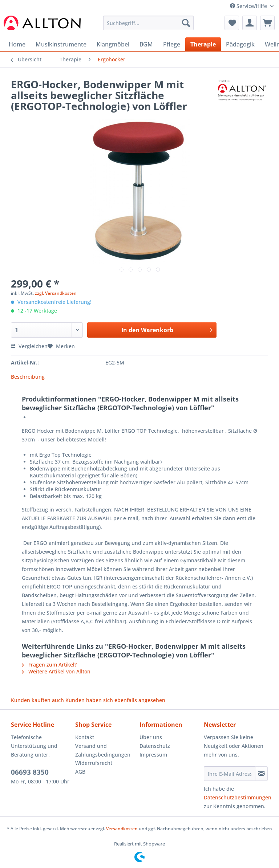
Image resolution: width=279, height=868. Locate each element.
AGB (80, 772)
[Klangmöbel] (113, 44)
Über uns (151, 737)
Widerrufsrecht (94, 763)
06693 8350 (30, 772)
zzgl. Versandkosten (56, 293)
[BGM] (146, 44)
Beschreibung (28, 377)
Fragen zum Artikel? (49, 665)
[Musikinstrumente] (61, 44)
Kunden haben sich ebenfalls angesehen (115, 700)
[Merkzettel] (232, 23)
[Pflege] (172, 44)
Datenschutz (155, 746)
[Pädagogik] (240, 44)
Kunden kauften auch (37, 700)
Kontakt (85, 737)
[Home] (17, 44)
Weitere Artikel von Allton (56, 671)
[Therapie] (203, 44)
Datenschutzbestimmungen (238, 797)
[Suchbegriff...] (149, 23)
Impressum (153, 755)
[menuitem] (149, 26)
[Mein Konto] (250, 23)
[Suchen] (186, 23)
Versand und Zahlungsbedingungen (103, 750)
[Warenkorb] (267, 23)
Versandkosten (122, 829)
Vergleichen (29, 346)
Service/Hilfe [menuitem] (249, 6)
